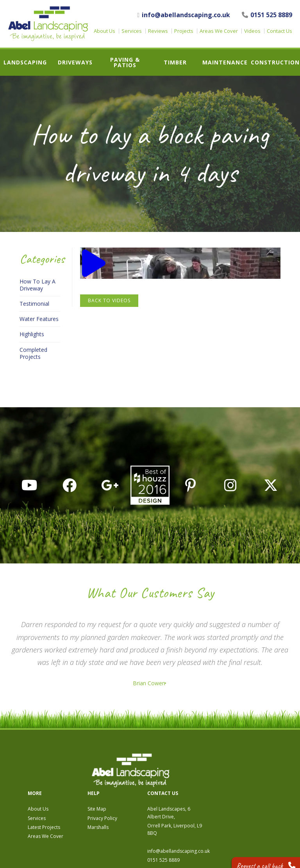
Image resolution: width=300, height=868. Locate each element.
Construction (275, 62)
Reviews (158, 31)
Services (132, 31)
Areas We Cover (219, 31)
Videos (252, 31)
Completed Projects (33, 353)
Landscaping (25, 62)
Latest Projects (129, 784)
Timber (175, 62)
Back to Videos (109, 300)
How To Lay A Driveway (37, 285)
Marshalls (183, 784)
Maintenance (225, 62)
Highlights (32, 334)
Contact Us (279, 31)
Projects (184, 31)
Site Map (182, 766)
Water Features (39, 319)
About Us (104, 31)
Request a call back (260, 856)
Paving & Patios (125, 62)
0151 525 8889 (267, 15)
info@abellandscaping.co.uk (184, 15)
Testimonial (34, 304)
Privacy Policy (187, 775)
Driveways (75, 62)
